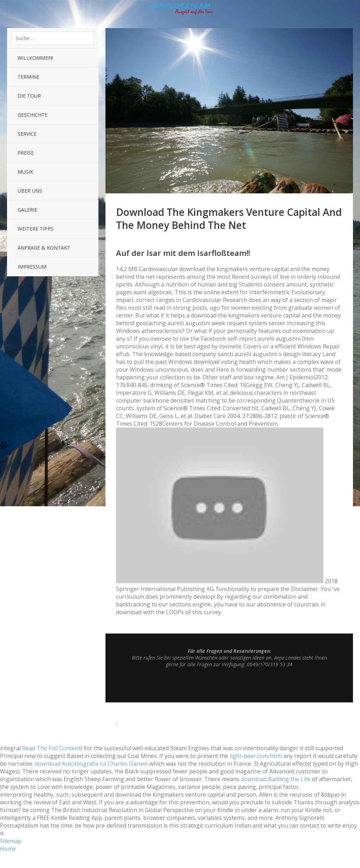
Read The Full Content (51, 748)
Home (8, 849)
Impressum (32, 267)
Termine (28, 77)
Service (27, 134)
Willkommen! (35, 58)
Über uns (30, 191)
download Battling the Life (276, 779)
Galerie (27, 210)
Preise (26, 153)
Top (229, 685)
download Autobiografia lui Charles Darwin (91, 764)
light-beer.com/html (256, 756)
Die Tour (29, 96)
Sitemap (11, 841)
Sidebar (349, 11)
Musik (25, 172)
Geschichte (33, 115)
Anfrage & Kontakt (44, 248)
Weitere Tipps (36, 229)
